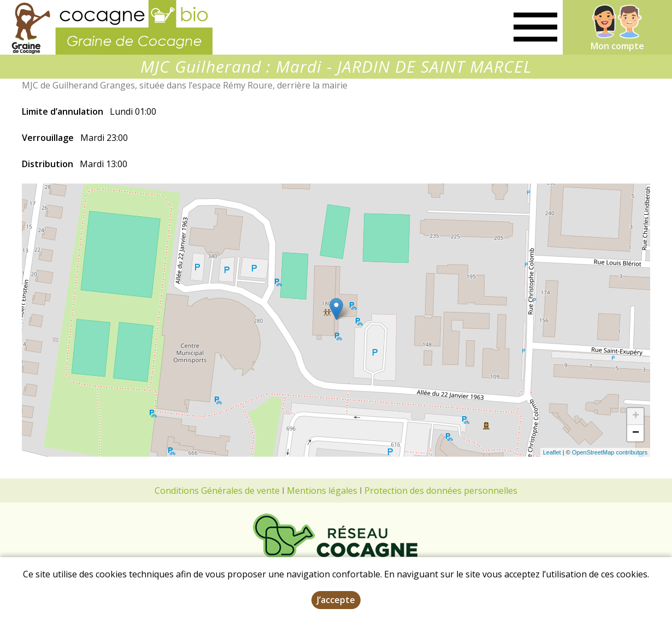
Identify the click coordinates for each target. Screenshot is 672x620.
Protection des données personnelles (441, 491)
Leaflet (552, 452)
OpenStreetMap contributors (610, 452)
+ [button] (636, 416)
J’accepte (336, 600)
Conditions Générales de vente (217, 491)
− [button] (636, 433)
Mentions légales (322, 491)
